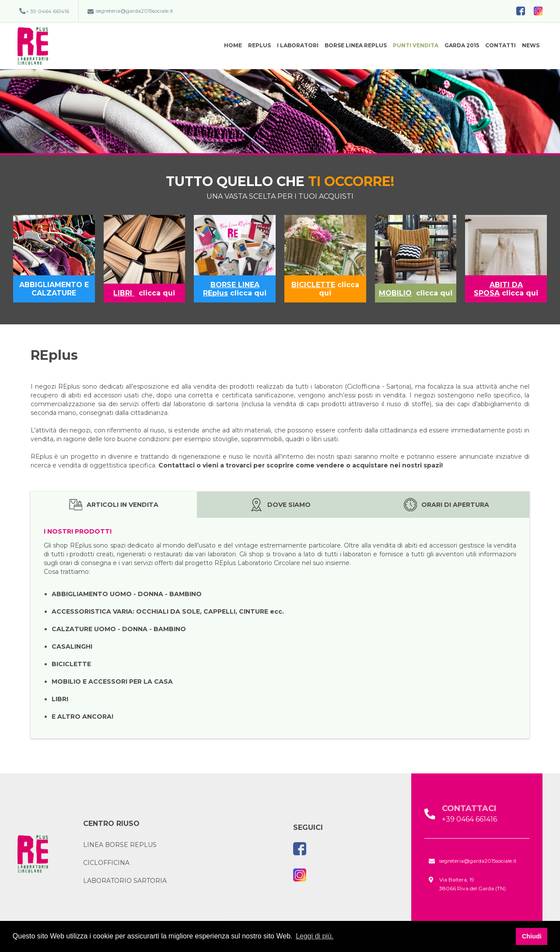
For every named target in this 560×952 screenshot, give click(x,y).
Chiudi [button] (532, 936)
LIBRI (124, 293)
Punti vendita (416, 45)
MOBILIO (395, 293)
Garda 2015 (462, 45)
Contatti (500, 45)
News (531, 45)
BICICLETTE (313, 285)
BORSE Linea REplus (356, 45)
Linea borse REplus (120, 845)
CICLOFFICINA (106, 863)
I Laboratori (298, 45)
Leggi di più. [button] (315, 936)
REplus (259, 45)
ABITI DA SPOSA (498, 289)
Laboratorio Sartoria (125, 881)
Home (233, 45)
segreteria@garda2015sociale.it (135, 11)
